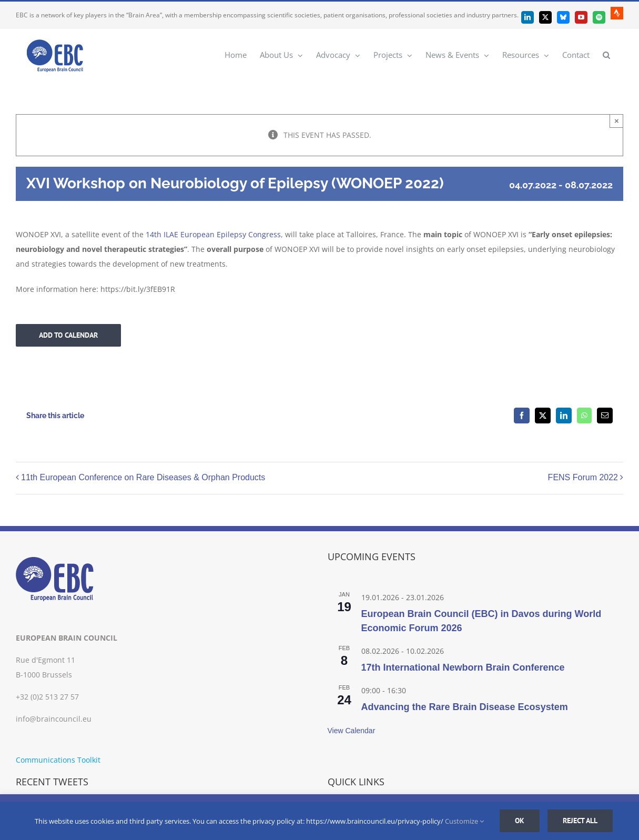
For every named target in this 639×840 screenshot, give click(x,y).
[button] (606, 54)
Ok (520, 821)
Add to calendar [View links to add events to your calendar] (68, 335)
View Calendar (352, 731)
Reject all (580, 821)
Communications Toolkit (58, 760)
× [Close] (617, 121)
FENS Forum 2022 (583, 478)
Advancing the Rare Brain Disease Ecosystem (465, 707)
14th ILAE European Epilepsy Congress (213, 234)
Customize (464, 821)
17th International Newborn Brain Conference (463, 667)
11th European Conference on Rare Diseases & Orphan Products (143, 478)
